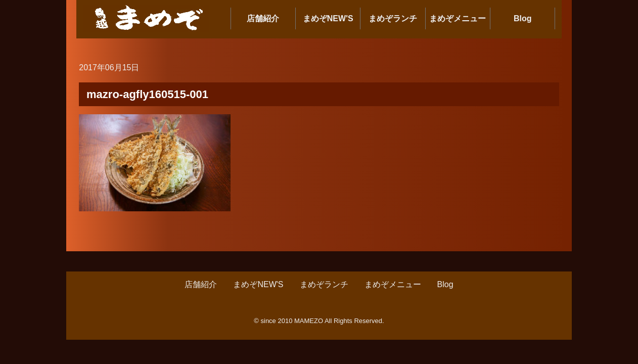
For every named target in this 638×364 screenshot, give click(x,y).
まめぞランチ (393, 18)
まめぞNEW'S (328, 18)
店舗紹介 (263, 18)
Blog (523, 18)
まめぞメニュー (458, 18)
